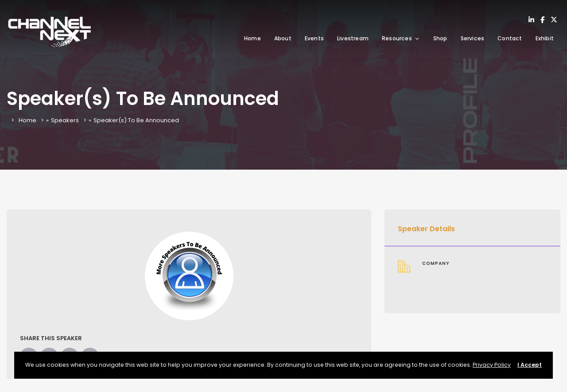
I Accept (530, 365)
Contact (510, 38)
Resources (401, 38)
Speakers (65, 120)
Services (473, 38)
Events (314, 38)
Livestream (353, 38)
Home (252, 38)
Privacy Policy (492, 365)
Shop (440, 38)
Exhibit (545, 38)
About (283, 38)
